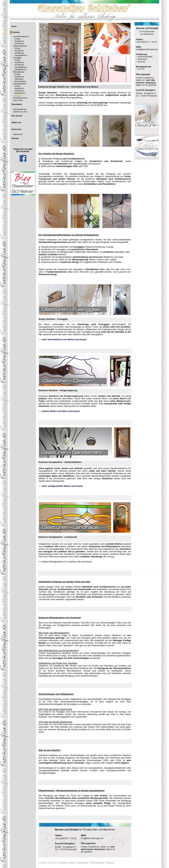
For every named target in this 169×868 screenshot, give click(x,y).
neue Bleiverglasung (21, 37)
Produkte (16, 32)
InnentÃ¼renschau (20, 98)
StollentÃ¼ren (20, 93)
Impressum (16, 129)
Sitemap (15, 138)
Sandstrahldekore (20, 84)
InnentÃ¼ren (19, 44)
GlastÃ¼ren (18, 96)
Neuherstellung (20, 81)
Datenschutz (18, 134)
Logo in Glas (18, 100)
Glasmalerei (19, 79)
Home (14, 26)
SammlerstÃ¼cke (20, 109)
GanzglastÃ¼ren (21, 55)
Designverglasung (20, 46)
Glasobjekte (17, 104)
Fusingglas (17, 58)
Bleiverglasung (19, 72)
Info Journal (17, 116)
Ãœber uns (16, 122)
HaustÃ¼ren (19, 41)
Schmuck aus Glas (20, 112)
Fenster (17, 39)
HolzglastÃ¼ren (21, 70)
